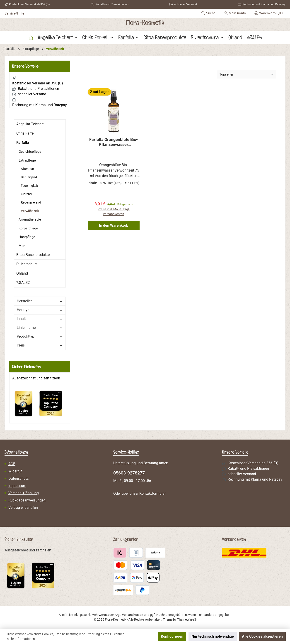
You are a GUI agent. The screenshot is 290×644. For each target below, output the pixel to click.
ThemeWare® (187, 619)
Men (22, 246)
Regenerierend (31, 202)
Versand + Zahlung (24, 493)
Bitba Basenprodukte (33, 255)
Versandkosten (133, 615)
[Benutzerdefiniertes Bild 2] (53, 406)
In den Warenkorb (114, 226)
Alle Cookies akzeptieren (262, 636)
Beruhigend (29, 177)
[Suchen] (208, 13)
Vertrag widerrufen (23, 508)
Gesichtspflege (30, 152)
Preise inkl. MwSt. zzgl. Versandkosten (114, 212)
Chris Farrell (26, 133)
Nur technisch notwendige (213, 636)
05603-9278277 (129, 473)
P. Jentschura (27, 264)
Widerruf (15, 471)
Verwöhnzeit (30, 211)
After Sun (27, 169)
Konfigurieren (172, 636)
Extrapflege (27, 160)
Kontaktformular (152, 493)
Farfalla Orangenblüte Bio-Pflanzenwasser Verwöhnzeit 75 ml (114, 142)
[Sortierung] (247, 75)
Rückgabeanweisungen (27, 500)
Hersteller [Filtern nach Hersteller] (40, 301)
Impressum (17, 486)
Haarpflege (27, 237)
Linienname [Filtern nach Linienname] (40, 328)
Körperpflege (28, 228)
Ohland (22, 273)
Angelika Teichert (30, 124)
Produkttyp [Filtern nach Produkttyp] (40, 336)
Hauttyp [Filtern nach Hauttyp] (40, 310)
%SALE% (23, 283)
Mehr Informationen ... (23, 639)
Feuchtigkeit (29, 186)
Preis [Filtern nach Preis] (40, 345)
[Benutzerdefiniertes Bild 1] (26, 406)
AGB (12, 464)
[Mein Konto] (235, 13)
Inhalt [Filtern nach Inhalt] (40, 319)
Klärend (26, 194)
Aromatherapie (30, 219)
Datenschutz (18, 478)
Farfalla (23, 143)
